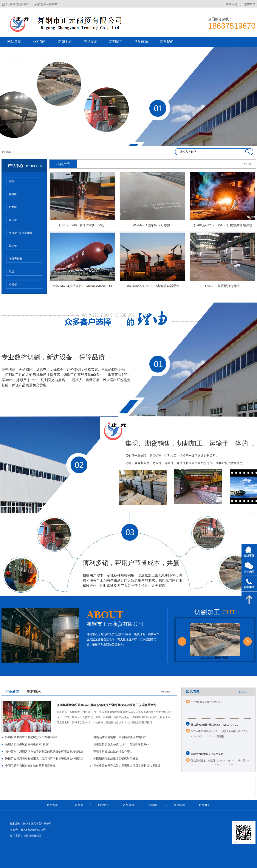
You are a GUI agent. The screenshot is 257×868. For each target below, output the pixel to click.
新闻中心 (65, 42)
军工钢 (13, 246)
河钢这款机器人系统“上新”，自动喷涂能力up (121, 744)
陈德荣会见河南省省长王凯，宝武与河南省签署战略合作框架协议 (46, 759)
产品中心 (25, 166)
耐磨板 (13, 207)
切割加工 (116, 42)
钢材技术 (34, 692)
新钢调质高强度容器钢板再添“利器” (27, 744)
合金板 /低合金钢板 (21, 233)
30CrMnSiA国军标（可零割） (153, 225)
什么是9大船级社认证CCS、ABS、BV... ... (214, 728)
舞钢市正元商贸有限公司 (115, 624)
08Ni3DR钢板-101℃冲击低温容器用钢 (153, 286)
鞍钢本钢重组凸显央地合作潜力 (113, 751)
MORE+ (249, 164)
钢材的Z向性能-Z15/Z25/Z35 (207, 758)
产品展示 (90, 42)
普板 (11, 181)
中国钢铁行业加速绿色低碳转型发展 (116, 759)
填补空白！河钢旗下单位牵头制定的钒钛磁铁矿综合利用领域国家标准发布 (51, 751)
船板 (11, 272)
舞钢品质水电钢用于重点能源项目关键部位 (120, 737)
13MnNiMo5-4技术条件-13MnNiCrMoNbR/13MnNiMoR (83, 286)
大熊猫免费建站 (33, 836)
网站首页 (14, 42)
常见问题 (141, 42)
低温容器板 (16, 259)
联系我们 (231, 4)
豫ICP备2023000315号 (33, 830)
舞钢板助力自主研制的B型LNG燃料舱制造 (31, 737)
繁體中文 (250, 4)
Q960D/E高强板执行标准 (223, 286)
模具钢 (13, 285)
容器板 (13, 194)
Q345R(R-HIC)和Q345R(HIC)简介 (83, 225)
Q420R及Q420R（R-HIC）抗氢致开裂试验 (223, 225)
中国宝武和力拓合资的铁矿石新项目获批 (30, 766)
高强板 (13, 220)
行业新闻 (12, 692)
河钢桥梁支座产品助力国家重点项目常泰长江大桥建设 (127, 766)
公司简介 (40, 42)
